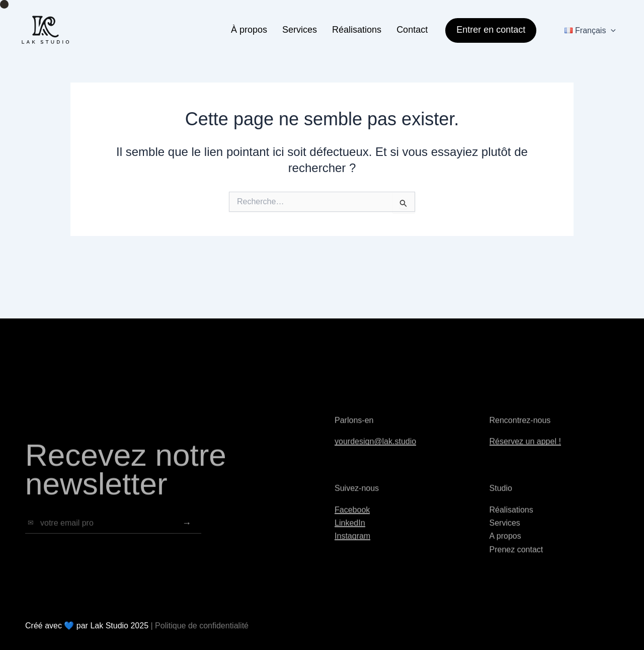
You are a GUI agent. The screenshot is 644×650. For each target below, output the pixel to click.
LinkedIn (350, 530)
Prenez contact (516, 557)
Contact (412, 30)
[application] (611, 30)
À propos (249, 30)
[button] (487, 30)
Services (300, 30)
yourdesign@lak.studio (375, 449)
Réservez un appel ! (525, 449)
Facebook (352, 517)
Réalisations (357, 30)
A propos (505, 543)
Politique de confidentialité (202, 626)
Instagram (352, 543)
